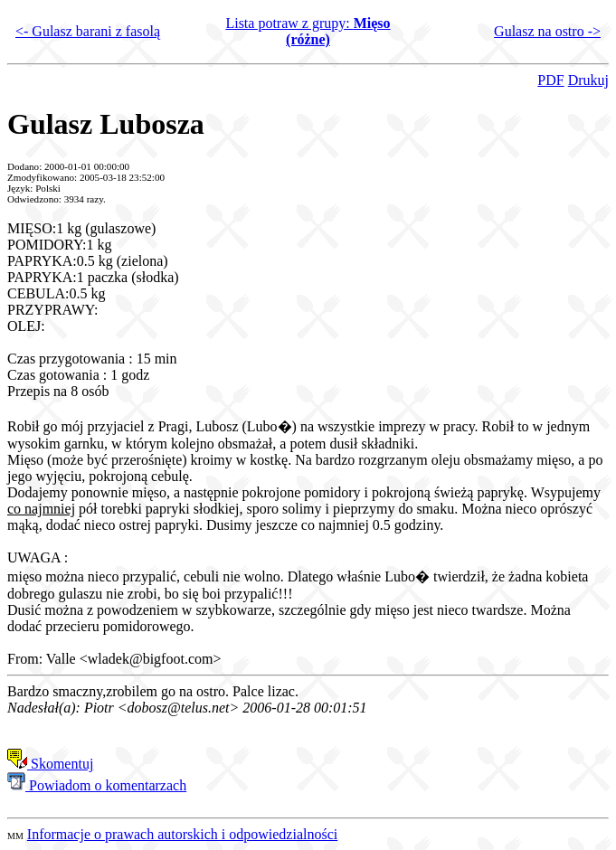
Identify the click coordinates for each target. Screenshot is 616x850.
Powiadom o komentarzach (97, 785)
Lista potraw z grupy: (308, 31)
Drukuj (588, 80)
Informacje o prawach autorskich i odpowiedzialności (182, 834)
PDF (550, 80)
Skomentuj (50, 764)
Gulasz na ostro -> (547, 31)
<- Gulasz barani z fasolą (88, 31)
